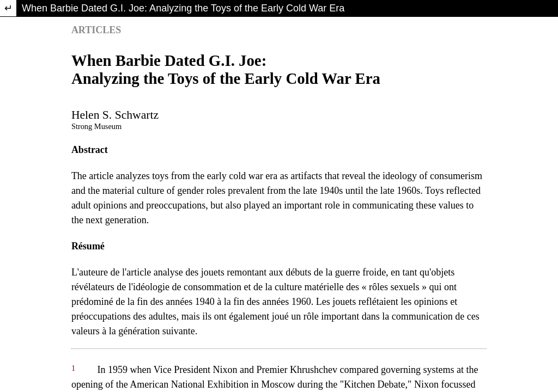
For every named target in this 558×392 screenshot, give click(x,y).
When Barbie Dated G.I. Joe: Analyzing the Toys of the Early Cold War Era (183, 8)
